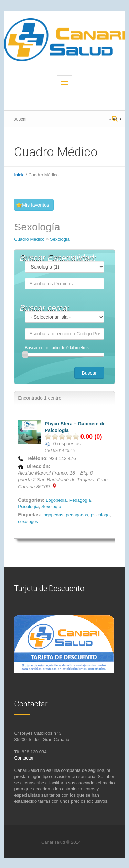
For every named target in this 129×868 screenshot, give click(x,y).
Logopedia (56, 500)
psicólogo (100, 515)
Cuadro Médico (29, 239)
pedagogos (77, 515)
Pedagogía (80, 500)
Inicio (19, 175)
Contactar (24, 758)
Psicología (28, 507)
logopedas (53, 515)
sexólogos (28, 521)
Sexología (60, 239)
